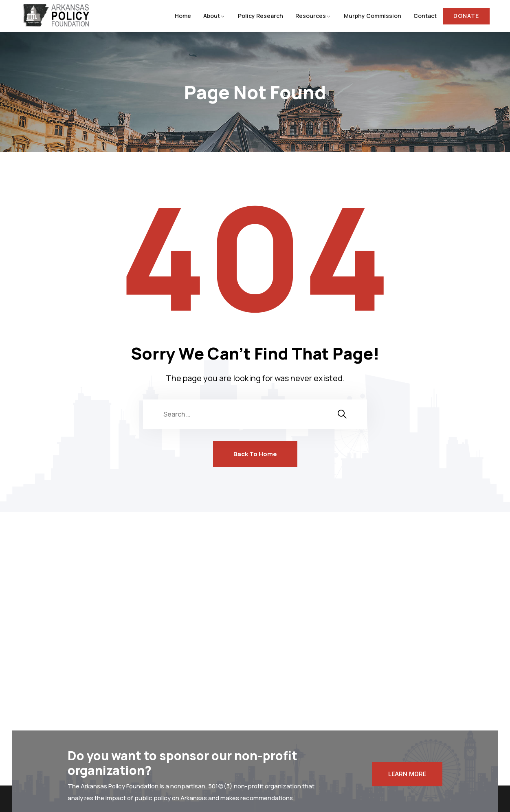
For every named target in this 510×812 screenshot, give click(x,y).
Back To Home (255, 454)
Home (183, 16)
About (212, 16)
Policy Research (260, 16)
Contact (425, 16)
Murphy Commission (373, 16)
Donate (466, 16)
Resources (311, 16)
